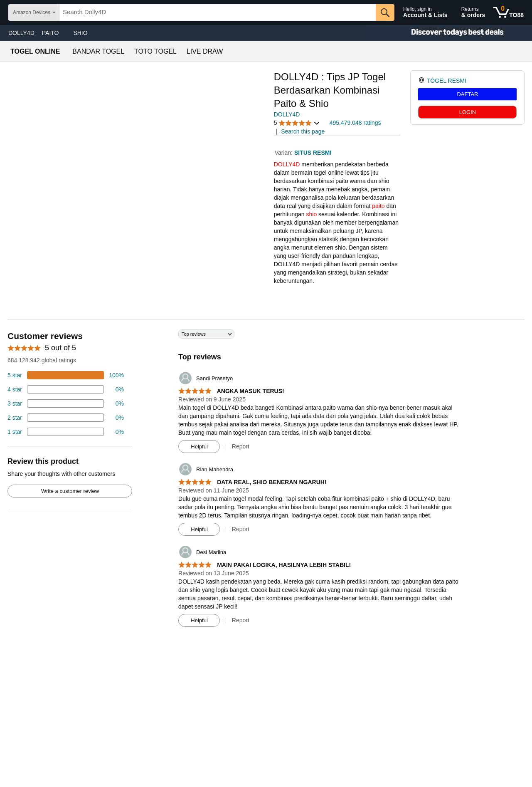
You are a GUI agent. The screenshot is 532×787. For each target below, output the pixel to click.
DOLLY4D (21, 33)
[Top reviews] (266, 481)
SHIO (80, 33)
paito (378, 206)
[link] (422, 81)
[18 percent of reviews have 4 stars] (66, 389)
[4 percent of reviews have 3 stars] (66, 403)
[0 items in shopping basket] (509, 12)
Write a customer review (70, 491)
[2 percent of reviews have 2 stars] (66, 418)
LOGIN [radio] (468, 112)
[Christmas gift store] (449, 33)
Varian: (284, 153)
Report (241, 446)
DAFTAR (467, 94)
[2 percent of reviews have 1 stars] (66, 432)
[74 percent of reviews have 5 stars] (66, 375)
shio (312, 214)
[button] (297, 123)
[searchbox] (218, 12)
